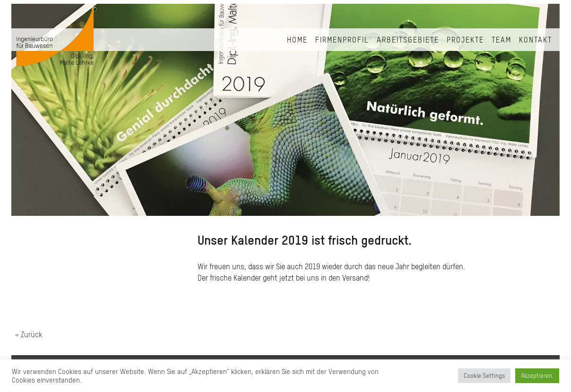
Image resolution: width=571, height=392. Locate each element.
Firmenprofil (342, 40)
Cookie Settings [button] (484, 376)
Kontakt (536, 40)
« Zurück (29, 334)
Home (297, 40)
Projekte (465, 40)
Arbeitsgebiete (408, 40)
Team (502, 40)
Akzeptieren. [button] (537, 376)
